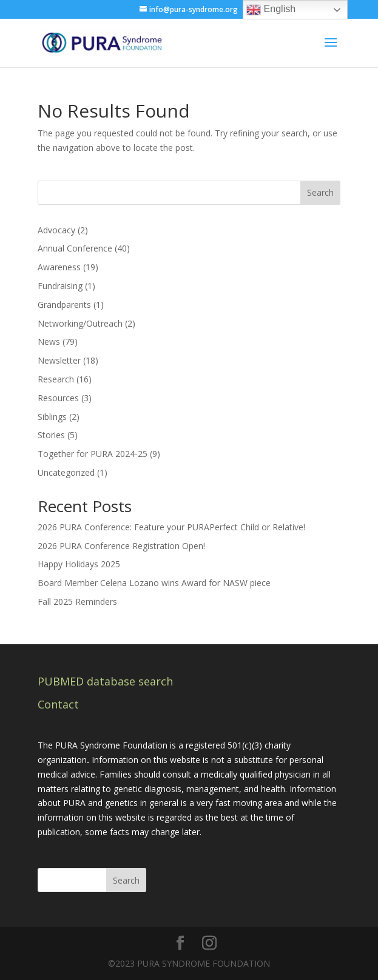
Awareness (59, 267)
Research (56, 379)
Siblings (52, 417)
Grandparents (64, 305)
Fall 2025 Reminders (77, 602)
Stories (51, 435)
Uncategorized (66, 472)
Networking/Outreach (80, 323)
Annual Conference (75, 248)
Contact (58, 704)
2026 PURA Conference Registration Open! (121, 546)
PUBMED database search (105, 681)
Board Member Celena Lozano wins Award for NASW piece (154, 583)
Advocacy (56, 230)
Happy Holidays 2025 (79, 564)
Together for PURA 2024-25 (93, 454)
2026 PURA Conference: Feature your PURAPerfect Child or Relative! (171, 527)
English (271, 10)
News (49, 342)
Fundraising (60, 286)
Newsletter (59, 360)
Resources (58, 398)
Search (320, 192)
